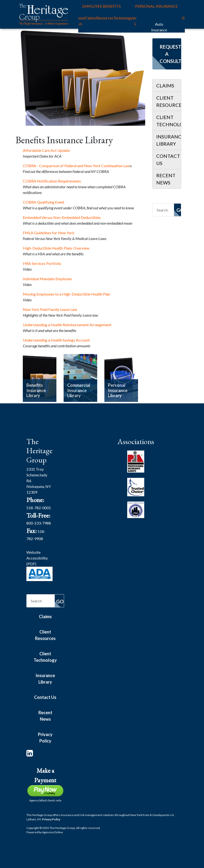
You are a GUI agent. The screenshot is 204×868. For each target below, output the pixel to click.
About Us (80, 21)
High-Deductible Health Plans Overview (56, 248)
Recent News (166, 179)
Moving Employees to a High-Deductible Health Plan (67, 294)
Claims (91, 18)
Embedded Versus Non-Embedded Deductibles (62, 217)
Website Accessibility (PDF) (37, 558)
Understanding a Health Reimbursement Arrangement (67, 325)
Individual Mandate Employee (47, 279)
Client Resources (169, 101)
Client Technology (169, 121)
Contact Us (168, 160)
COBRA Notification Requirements (52, 181)
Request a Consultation (170, 54)
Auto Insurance (159, 27)
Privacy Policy (45, 738)
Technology (123, 18)
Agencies (52, 832)
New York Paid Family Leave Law (50, 309)
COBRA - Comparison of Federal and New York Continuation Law (76, 166)
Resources (105, 18)
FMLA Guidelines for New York (49, 233)
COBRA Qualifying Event (44, 202)
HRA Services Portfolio (42, 263)
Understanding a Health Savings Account (56, 340)
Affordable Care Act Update (46, 150)
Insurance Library (169, 140)
